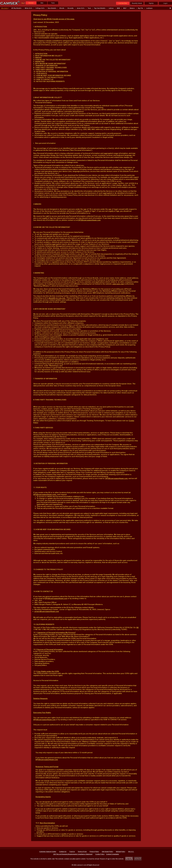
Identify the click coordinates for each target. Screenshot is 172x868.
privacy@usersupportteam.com (47, 611)
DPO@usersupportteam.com (89, 220)
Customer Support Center (48, 852)
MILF (125, 8)
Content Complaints (112, 854)
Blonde (62, 8)
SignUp (151, 3)
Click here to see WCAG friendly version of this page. (54, 19)
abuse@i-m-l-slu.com (57, 298)
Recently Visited (137, 3)
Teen (90, 8)
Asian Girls (81, 8)
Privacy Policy (94, 852)
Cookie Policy (100, 854)
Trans (53, 3)
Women (31, 3)
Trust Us (72, 852)
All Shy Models (17, 8)
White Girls (29, 8)
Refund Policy (120, 852)
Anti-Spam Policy (107, 852)
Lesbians (149, 8)
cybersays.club (118, 284)
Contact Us (63, 852)
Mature (132, 8)
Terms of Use (82, 852)
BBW (119, 8)
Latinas (111, 8)
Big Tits (141, 8)
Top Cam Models (100, 8)
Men (42, 3)
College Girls (40, 8)
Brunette (71, 8)
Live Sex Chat (123, 3)
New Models (52, 8)
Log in (165, 3)
